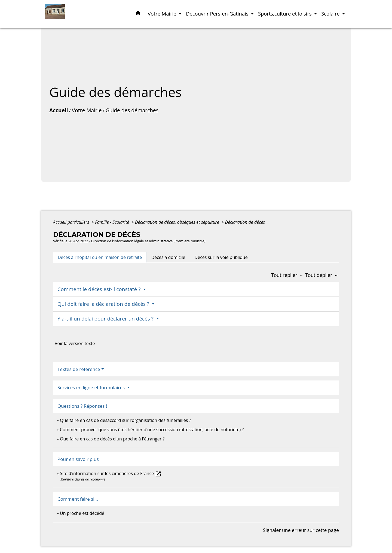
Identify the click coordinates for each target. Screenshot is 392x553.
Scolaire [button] (331, 13)
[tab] (100, 257)
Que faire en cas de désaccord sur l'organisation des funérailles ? (125, 420)
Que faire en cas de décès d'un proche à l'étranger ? (112, 439)
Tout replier (288, 275)
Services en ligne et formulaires (92, 387)
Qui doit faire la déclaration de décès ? (104, 304)
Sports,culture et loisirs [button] (286, 13)
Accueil (59, 110)
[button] (138, 14)
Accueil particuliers (72, 222)
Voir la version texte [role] (75, 343)
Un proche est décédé (82, 513)
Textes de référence (79, 369)
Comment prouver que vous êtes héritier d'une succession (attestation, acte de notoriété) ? (152, 430)
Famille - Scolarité (113, 222)
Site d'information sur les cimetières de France (111, 473)
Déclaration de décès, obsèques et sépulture (178, 222)
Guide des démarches (132, 110)
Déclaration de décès (245, 222)
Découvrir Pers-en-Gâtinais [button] (218, 13)
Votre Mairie (87, 110)
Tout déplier (322, 275)
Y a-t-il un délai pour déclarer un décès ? (106, 319)
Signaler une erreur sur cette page (301, 530)
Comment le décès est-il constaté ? (100, 289)
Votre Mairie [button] (163, 13)
